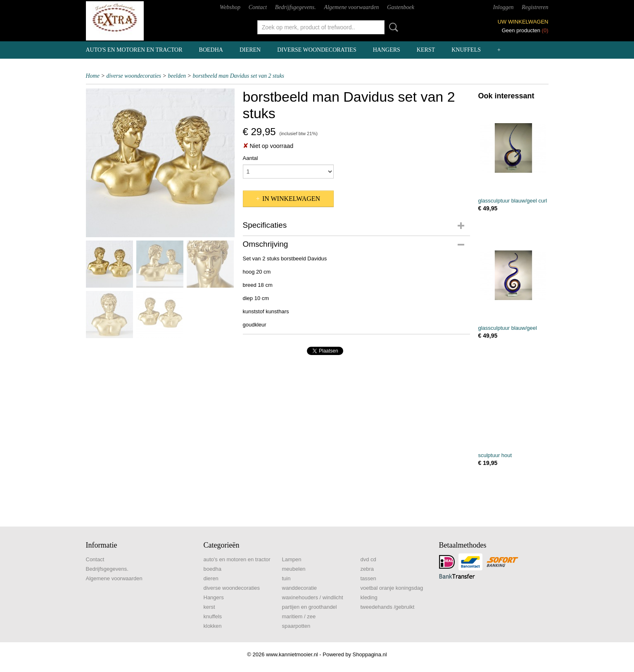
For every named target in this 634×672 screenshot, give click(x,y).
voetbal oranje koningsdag (392, 588)
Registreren (535, 7)
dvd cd (368, 559)
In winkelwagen (291, 199)
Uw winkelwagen (523, 22)
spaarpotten (296, 626)
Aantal (251, 158)
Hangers (387, 50)
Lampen (292, 559)
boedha (211, 50)
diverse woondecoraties (317, 50)
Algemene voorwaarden (351, 7)
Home (93, 76)
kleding (369, 597)
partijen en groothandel (310, 607)
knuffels (466, 50)
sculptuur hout (495, 455)
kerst (426, 50)
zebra (367, 569)
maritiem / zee (299, 616)
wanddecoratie (300, 588)
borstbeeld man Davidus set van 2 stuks (238, 76)
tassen (368, 578)
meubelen (294, 569)
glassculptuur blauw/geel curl (513, 201)
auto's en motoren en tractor (134, 50)
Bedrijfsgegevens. (296, 7)
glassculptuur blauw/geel (508, 328)
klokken (213, 626)
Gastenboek (401, 7)
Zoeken (392, 27)
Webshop (230, 7)
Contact (258, 7)
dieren (250, 50)
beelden (177, 76)
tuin (286, 578)
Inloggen (503, 7)
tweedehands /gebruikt (388, 607)
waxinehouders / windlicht (313, 597)
